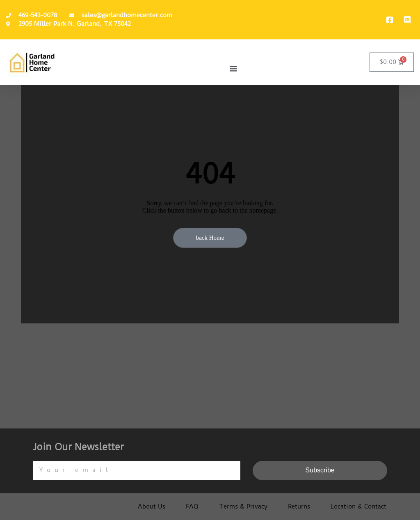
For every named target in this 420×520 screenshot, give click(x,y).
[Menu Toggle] (233, 69)
